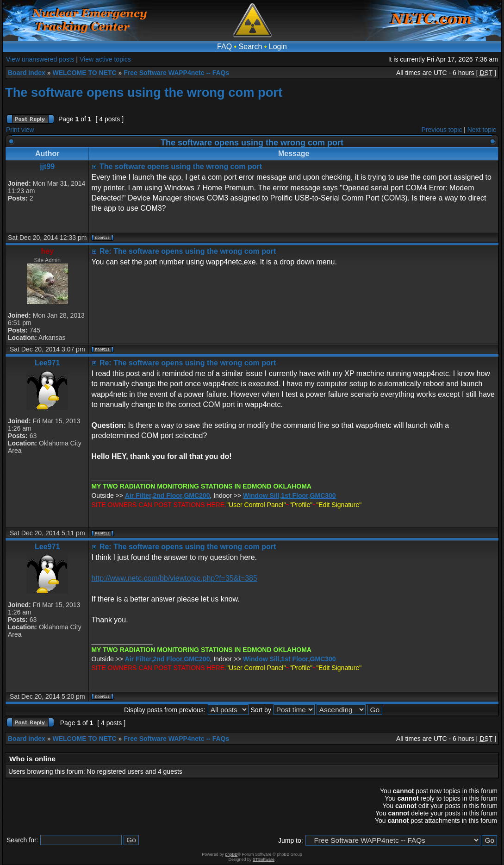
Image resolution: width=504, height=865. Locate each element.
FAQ (224, 47)
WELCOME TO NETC (84, 73)
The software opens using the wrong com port (144, 92)
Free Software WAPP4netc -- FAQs (176, 73)
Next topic (482, 130)
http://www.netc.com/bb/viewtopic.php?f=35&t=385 (174, 578)
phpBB (231, 854)
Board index (27, 73)
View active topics (105, 59)
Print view (20, 130)
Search (251, 47)
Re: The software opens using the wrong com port (188, 251)
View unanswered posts (40, 59)
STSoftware (264, 859)
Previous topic (442, 130)
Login (278, 47)
